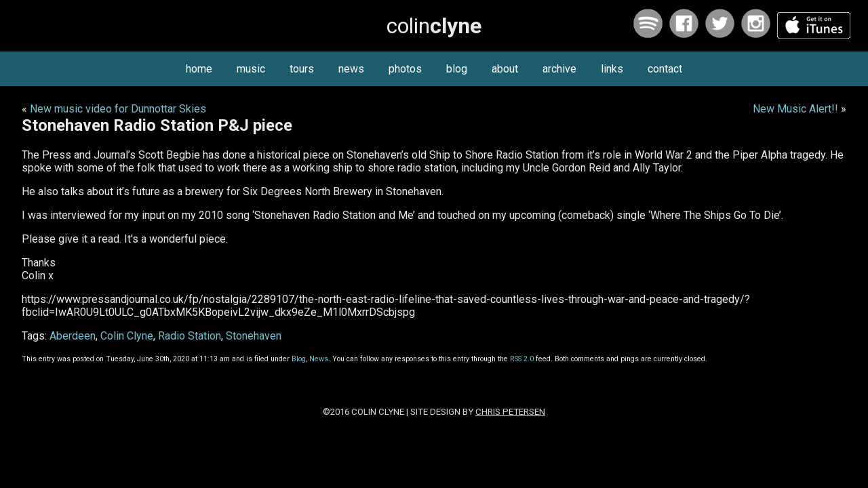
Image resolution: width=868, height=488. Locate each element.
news (351, 69)
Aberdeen (73, 336)
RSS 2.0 (522, 359)
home (199, 69)
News (319, 359)
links (612, 69)
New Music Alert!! (795, 109)
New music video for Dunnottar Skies (118, 109)
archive (559, 69)
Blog (299, 359)
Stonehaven (254, 336)
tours (302, 69)
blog (457, 69)
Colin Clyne (127, 336)
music (251, 69)
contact (665, 69)
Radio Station (190, 336)
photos (405, 69)
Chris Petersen (510, 412)
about (505, 69)
